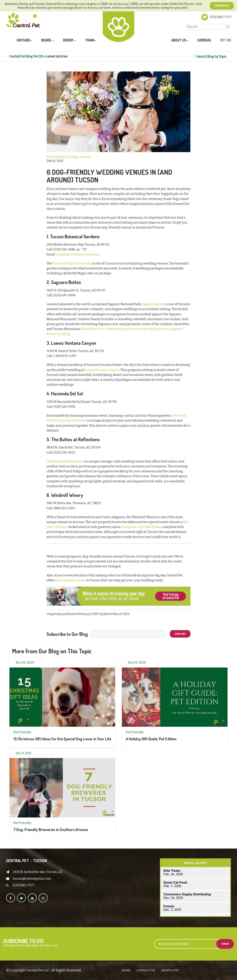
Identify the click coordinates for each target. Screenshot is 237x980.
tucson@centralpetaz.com (32, 878)
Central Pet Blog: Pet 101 (26, 56)
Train (90, 40)
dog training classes (71, 580)
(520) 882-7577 (221, 17)
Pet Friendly (55, 157)
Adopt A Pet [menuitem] (170, 970)
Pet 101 (226, 40)
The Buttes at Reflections (65, 461)
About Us (179, 40)
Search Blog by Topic (211, 56)
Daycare (23, 40)
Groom (68, 40)
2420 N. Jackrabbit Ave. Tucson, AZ (37, 872)
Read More (222, 6)
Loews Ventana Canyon (102, 370)
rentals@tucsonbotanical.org (78, 254)
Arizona (85, 157)
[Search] (206, 27)
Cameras (204, 40)
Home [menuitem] (126, 970)
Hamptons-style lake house (141, 527)
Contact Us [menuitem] (146, 970)
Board (47, 40)
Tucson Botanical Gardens (72, 263)
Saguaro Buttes (153, 304)
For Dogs (72, 157)
